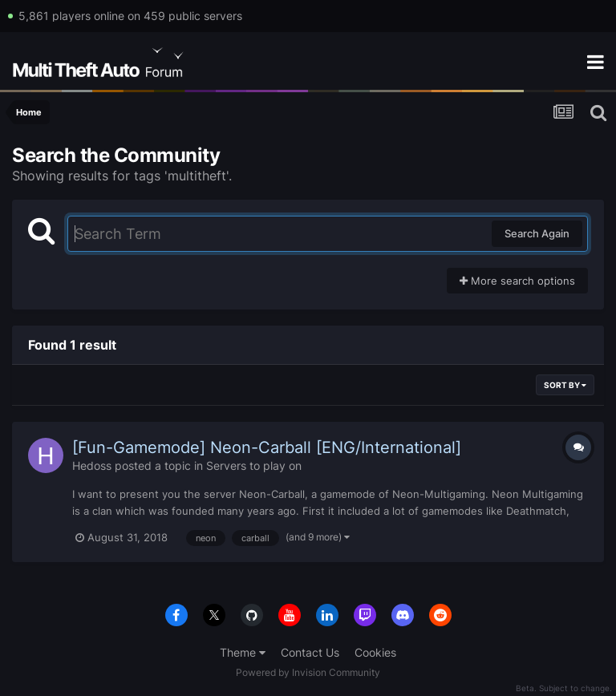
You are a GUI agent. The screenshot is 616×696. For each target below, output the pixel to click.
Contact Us (310, 652)
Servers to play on (254, 465)
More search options (517, 281)
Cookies (375, 652)
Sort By (565, 385)
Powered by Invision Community (308, 672)
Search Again (537, 233)
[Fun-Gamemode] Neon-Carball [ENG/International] (267, 447)
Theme (243, 652)
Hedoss (92, 465)
